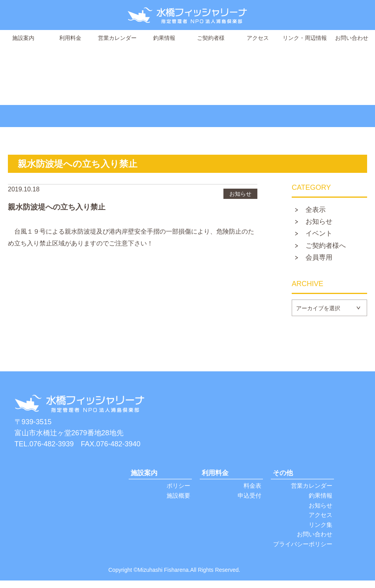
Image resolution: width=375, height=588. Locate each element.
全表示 (317, 210)
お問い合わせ (352, 38)
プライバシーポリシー (303, 551)
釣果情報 (164, 38)
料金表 (252, 490)
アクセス (258, 38)
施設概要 (178, 500)
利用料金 (70, 38)
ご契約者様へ (328, 248)
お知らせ (321, 223)
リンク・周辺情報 (305, 38)
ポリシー (178, 490)
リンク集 (321, 531)
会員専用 (321, 261)
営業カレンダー (117, 38)
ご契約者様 (211, 38)
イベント (321, 236)
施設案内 (23, 38)
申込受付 (249, 500)
